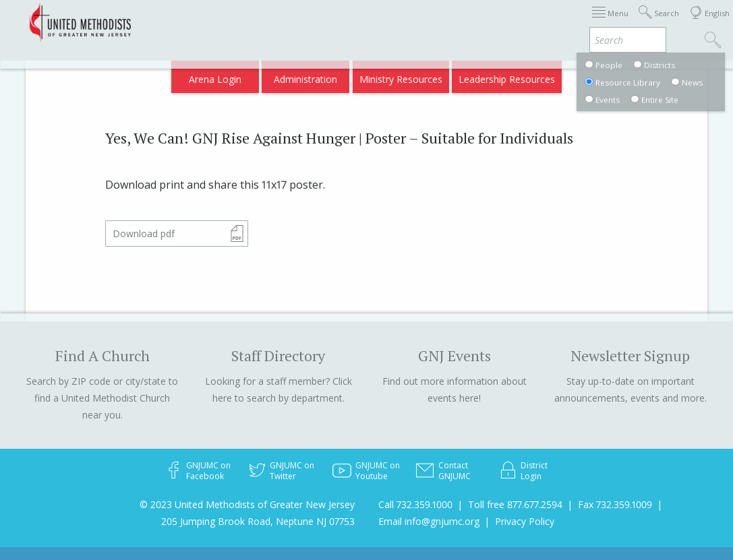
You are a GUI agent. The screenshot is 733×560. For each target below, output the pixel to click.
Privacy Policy (525, 521)
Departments (544, 22)
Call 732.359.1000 (415, 504)
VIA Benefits (611, 22)
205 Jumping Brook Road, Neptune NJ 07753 (258, 521)
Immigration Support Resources (327, 22)
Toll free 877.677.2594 (515, 504)
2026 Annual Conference (192, 22)
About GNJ (432, 22)
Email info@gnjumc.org (429, 521)
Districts (485, 22)
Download (144, 234)
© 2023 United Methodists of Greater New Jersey (247, 504)
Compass (617, 75)
